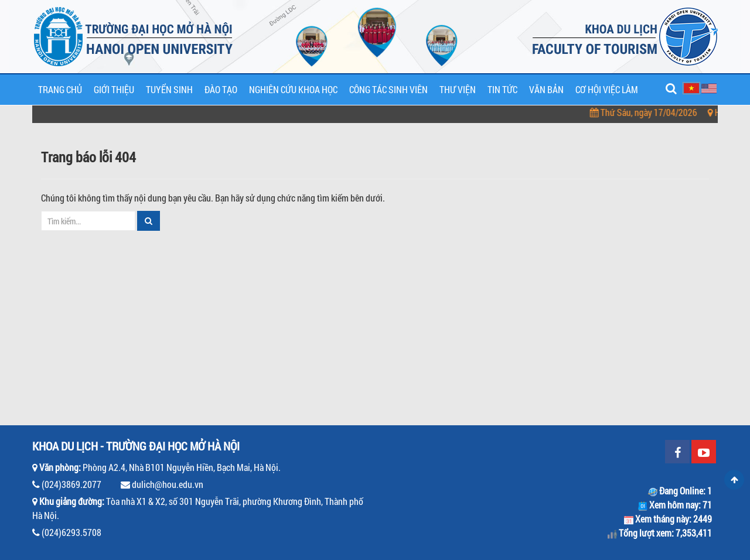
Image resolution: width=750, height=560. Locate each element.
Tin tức (502, 89)
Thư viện (458, 89)
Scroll (734, 480)
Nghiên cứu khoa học (293, 89)
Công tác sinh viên (388, 89)
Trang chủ (60, 89)
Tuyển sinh (169, 89)
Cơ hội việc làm (607, 89)
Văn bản (546, 89)
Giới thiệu (114, 89)
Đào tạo (221, 89)
